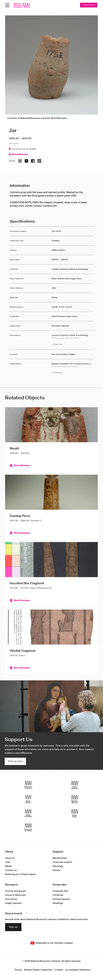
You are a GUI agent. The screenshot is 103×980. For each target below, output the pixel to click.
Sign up (13, 927)
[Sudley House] (75, 813)
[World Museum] (75, 785)
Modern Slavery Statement (38, 970)
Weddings (58, 903)
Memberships (60, 858)
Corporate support (62, 862)
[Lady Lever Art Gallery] (28, 827)
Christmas (58, 895)
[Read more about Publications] (72, 369)
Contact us (11, 870)
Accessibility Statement (78, 970)
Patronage (58, 866)
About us (10, 858)
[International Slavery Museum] (28, 799)
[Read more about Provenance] (72, 340)
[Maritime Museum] (75, 799)
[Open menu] (7, 5)
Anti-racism (11, 899)
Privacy (18, 970)
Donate (56, 870)
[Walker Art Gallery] (28, 813)
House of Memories (15, 895)
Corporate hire (60, 891)
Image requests (13, 903)
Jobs (8, 862)
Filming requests (61, 899)
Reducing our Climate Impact (20, 874)
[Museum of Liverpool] (28, 785)
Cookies (59, 970)
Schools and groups (16, 891)
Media (8, 866)
